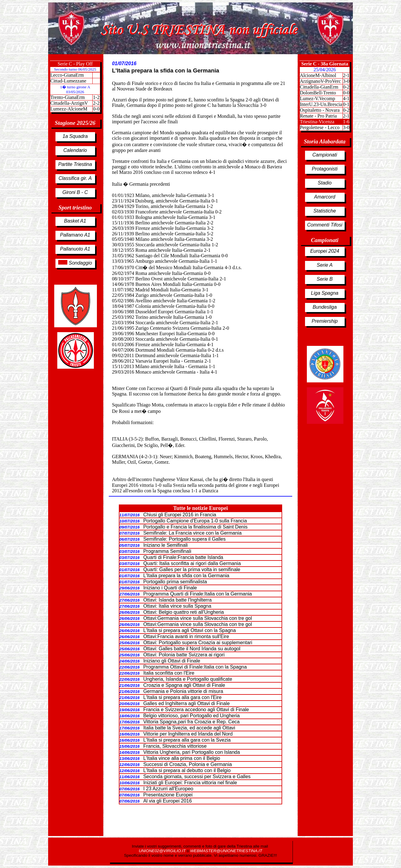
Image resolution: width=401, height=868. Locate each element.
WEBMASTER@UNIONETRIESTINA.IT (226, 851)
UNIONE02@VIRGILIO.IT (163, 851)
